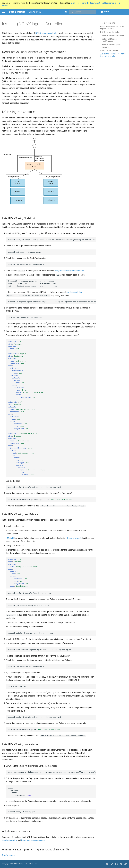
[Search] (81, 12)
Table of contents (108, 23)
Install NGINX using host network (111, 46)
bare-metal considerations (33, 840)
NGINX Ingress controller (46, 33)
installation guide (10, 840)
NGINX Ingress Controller (110, 32)
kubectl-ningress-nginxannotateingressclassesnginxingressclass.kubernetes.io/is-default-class (52, 302)
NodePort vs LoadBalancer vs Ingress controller (112, 27)
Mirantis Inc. (20, 864)
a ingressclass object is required (69, 271)
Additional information (109, 50)
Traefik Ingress (9, 855)
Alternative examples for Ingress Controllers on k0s (113, 55)
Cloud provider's (74, 538)
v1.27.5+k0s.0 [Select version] (35, 12)
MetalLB (11, 538)
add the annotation (74, 292)
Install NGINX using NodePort (113, 35)
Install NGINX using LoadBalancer (109, 40)
